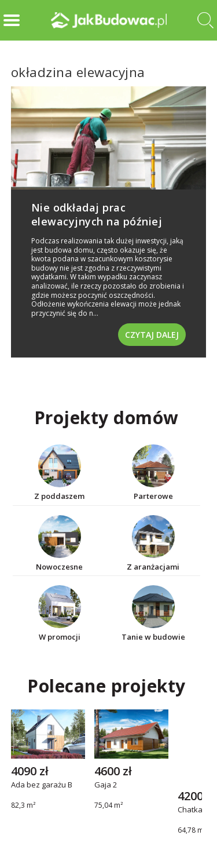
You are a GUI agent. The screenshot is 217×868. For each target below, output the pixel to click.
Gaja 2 (106, 785)
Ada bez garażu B (42, 785)
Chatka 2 (193, 810)
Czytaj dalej (152, 335)
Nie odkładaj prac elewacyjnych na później (97, 214)
